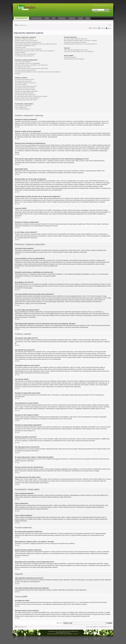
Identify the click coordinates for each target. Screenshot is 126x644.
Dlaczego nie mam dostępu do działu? (25, 89)
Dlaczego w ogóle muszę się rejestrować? (26, 40)
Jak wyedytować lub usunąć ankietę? (25, 88)
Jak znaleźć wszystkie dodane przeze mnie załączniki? (79, 51)
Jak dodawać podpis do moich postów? (25, 83)
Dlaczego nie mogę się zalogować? (24, 39)
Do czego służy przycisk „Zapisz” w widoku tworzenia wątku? (31, 96)
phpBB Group (75, 602)
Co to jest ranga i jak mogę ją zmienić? (25, 70)
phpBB (56, 631)
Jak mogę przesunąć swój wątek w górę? (26, 100)
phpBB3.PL (76, 634)
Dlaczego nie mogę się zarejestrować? (25, 54)
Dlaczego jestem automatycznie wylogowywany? (28, 42)
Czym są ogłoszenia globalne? (23, 106)
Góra (18, 127)
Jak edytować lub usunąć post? (23, 81)
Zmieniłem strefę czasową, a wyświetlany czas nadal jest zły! (31, 65)
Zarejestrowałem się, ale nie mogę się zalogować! (28, 49)
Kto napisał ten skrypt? (70, 57)
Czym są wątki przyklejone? (22, 109)
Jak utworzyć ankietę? (21, 84)
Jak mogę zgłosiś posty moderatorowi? (25, 95)
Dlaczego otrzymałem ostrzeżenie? (24, 93)
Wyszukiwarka (94, 28)
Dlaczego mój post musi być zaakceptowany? (27, 98)
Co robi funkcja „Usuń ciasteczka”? (24, 56)
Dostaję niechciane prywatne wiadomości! (75, 42)
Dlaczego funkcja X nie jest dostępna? (74, 59)
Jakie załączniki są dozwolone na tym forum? (76, 50)
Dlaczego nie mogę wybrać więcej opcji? (26, 86)
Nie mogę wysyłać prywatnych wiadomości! (76, 39)
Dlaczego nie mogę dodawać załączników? (27, 91)
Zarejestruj (103, 28)
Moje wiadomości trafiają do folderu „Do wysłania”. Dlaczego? (80, 40)
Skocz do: (59, 623)
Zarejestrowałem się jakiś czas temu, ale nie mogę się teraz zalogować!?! (35, 51)
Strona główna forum (22, 25)
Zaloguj (109, 28)
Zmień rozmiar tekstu (110, 25)
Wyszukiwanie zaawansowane (101, 11)
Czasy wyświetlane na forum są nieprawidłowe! (28, 63)
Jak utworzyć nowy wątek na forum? (25, 79)
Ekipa (88, 627)
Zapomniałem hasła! (20, 47)
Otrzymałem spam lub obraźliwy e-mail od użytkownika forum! (80, 44)
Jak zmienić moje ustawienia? (23, 62)
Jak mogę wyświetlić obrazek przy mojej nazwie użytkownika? (32, 68)
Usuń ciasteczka (94, 627)
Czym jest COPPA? (20, 52)
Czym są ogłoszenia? (21, 107)
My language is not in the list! (23, 67)
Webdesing (67, 633)
